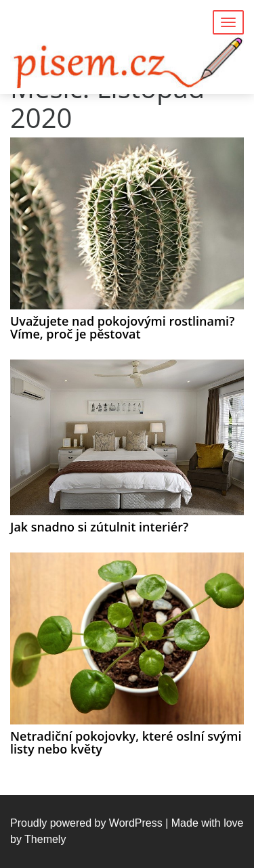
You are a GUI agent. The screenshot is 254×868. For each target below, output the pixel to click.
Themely (45, 839)
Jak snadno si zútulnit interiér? (99, 527)
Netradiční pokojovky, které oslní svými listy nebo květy (126, 743)
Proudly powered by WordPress (86, 823)
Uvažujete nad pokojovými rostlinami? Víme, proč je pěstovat (122, 328)
